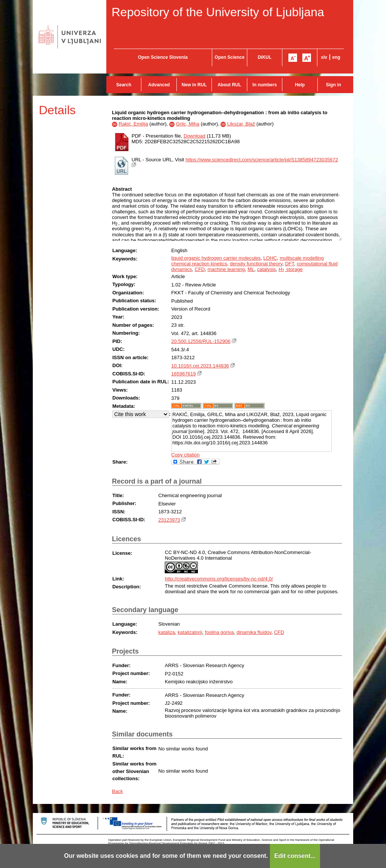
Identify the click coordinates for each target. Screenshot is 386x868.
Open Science (229, 57)
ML (251, 269)
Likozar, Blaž (241, 124)
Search (124, 85)
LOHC (270, 258)
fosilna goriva (220, 632)
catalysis (267, 269)
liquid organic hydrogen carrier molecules (216, 258)
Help (300, 85)
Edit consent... (295, 856)
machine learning (226, 269)
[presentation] (117, 223)
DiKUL (265, 57)
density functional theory (256, 264)
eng (336, 57)
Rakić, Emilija (133, 124)
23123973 (169, 520)
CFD (200, 269)
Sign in (334, 85)
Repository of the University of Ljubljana (218, 12)
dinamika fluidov (254, 632)
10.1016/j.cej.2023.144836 (200, 366)
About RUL (229, 85)
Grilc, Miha (188, 124)
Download (195, 136)
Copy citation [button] (185, 455)
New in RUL (194, 85)
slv (324, 57)
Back (117, 791)
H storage (291, 269)
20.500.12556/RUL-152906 (201, 341)
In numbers (265, 85)
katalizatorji (190, 632)
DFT (289, 264)
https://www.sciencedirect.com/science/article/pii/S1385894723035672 (262, 160)
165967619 (183, 374)
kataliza (167, 632)
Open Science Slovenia (163, 57)
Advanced (159, 85)
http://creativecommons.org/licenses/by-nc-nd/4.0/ (219, 579)
